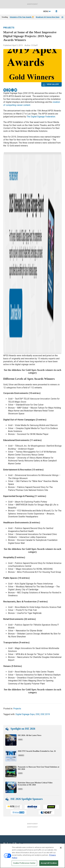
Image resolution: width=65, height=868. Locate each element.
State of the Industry (9, 823)
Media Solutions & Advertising (43, 810)
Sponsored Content (8, 795)
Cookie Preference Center (24, 863)
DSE (38, 546)
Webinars (5, 816)
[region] (32, 856)
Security (35, 795)
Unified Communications (41, 799)
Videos (4, 792)
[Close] (61, 848)
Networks (36, 792)
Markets (35, 789)
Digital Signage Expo (25, 546)
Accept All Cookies (49, 863)
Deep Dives (5, 810)
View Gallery (53, 84)
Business (36, 779)
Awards (21, 587)
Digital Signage (38, 785)
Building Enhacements (41, 776)
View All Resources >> (9, 826)
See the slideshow (13, 202)
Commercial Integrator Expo (11, 834)
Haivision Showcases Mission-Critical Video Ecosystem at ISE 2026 (35, 615)
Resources (5, 779)
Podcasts (5, 782)
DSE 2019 (45, 546)
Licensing (36, 813)
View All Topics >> (39, 802)
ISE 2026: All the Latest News (30, 567)
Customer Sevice (38, 838)
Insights (5, 776)
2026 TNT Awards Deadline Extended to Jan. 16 (37, 583)
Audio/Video (37, 772)
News (20, 571)
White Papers (6, 813)
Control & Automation (40, 782)
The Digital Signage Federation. (41, 117)
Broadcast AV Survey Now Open (48, 17)
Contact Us (36, 834)
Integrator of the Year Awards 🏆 (22, 17)
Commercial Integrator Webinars (13, 838)
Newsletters (37, 816)
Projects (9, 28)
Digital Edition (6, 820)
